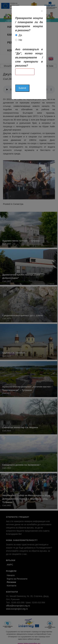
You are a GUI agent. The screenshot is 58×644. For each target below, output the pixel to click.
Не (20, 40)
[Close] (42, 11)
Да (20, 35)
